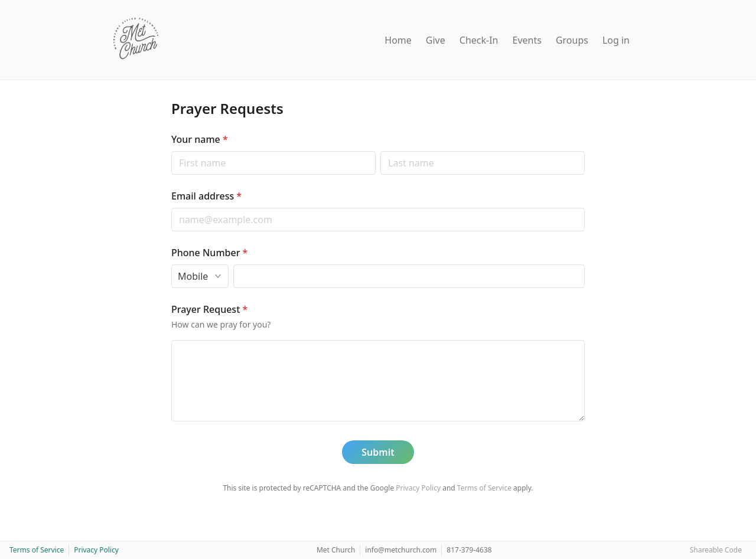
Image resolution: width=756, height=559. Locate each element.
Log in (616, 40)
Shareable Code (716, 550)
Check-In (479, 40)
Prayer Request (209, 309)
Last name (380, 151)
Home (398, 40)
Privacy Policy (418, 488)
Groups (572, 40)
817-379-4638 (469, 550)
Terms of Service (484, 488)
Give (436, 40)
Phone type (171, 264)
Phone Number (209, 253)
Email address (206, 196)
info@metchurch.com (401, 550)
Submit (378, 452)
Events (527, 40)
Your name (200, 139)
